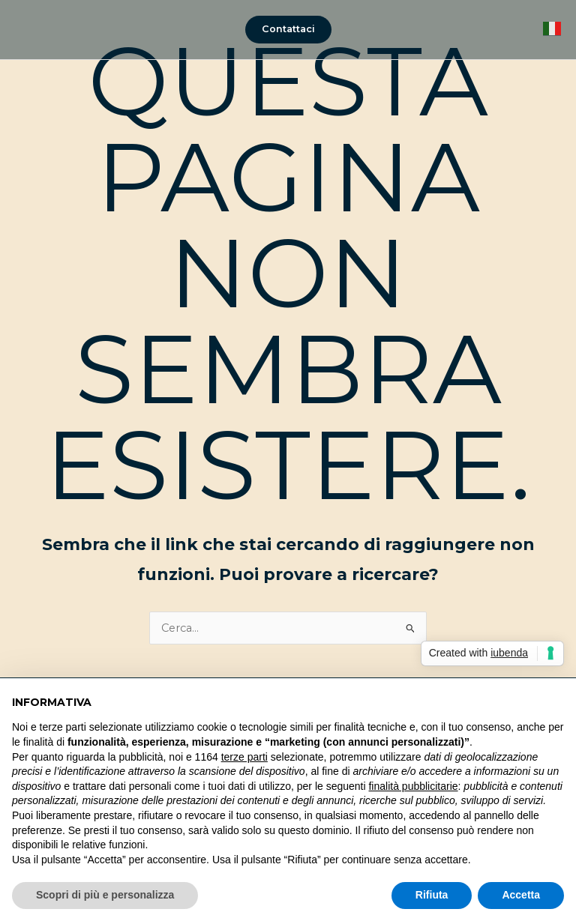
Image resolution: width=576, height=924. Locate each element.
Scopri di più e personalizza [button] (105, 895)
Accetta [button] (521, 895)
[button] (288, 30)
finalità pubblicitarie (413, 786)
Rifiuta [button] (432, 895)
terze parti (244, 757)
